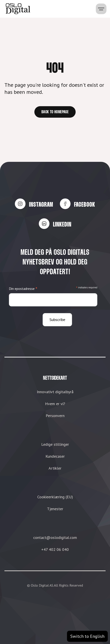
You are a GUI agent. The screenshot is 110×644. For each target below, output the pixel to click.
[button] (101, 9)
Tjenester (55, 509)
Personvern (55, 416)
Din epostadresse (23, 289)
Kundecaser (55, 456)
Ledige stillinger (55, 444)
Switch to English (87, 636)
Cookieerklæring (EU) (55, 497)
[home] (17, 9)
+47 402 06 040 (55, 549)
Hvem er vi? (55, 404)
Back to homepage (55, 112)
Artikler (55, 468)
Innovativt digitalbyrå (55, 392)
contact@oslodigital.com (55, 537)
